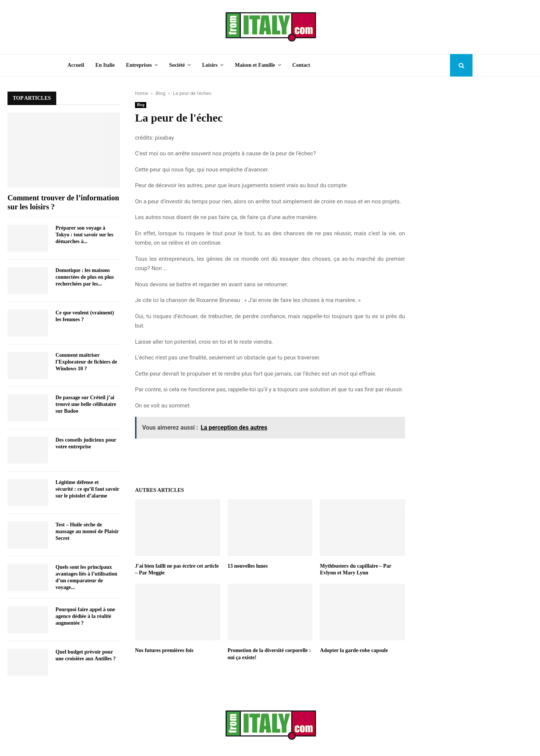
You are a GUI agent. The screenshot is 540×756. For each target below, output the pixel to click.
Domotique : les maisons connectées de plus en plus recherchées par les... (85, 277)
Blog (141, 105)
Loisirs (210, 65)
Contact (301, 65)
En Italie (105, 65)
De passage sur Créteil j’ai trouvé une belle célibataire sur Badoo (86, 404)
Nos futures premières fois (164, 650)
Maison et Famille (255, 65)
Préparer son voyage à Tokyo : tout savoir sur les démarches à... (84, 235)
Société (177, 65)
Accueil (76, 65)
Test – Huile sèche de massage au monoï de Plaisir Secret (87, 531)
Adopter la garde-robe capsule (354, 650)
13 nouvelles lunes (248, 566)
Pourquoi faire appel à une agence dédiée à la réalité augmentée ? (85, 616)
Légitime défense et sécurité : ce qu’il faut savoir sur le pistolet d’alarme (87, 489)
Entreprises (139, 65)
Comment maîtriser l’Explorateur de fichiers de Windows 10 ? (86, 362)
